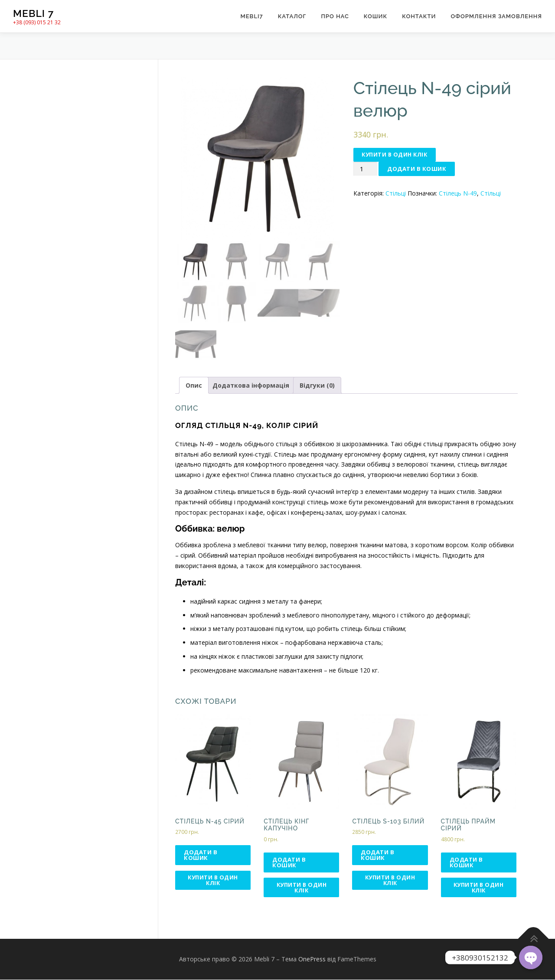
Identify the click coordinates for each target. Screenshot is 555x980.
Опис (194, 385)
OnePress (312, 960)
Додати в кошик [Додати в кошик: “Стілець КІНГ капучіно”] (289, 862)
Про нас (335, 16)
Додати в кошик (417, 169)
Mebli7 (251, 16)
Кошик (375, 16)
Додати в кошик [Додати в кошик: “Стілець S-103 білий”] (377, 855)
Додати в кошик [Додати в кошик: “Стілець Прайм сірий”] (466, 862)
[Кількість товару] (365, 169)
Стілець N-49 (458, 194)
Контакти (419, 16)
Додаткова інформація (251, 385)
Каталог (292, 16)
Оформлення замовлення (496, 16)
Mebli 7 (33, 13)
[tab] (194, 385)
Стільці (396, 194)
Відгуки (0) (317, 385)
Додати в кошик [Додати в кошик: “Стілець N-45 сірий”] (201, 855)
